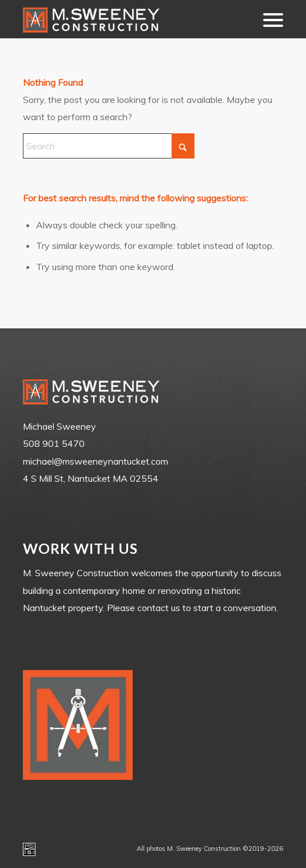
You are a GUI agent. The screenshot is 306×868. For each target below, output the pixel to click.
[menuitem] (267, 19)
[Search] (109, 146)
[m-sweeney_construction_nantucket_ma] (127, 19)
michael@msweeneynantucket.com (96, 461)
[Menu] (267, 19)
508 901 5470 (54, 443)
